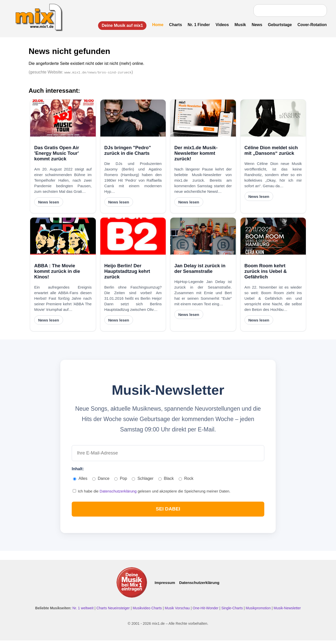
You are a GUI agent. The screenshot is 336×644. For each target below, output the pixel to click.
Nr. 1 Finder (197, 25)
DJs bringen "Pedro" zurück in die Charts (128, 151)
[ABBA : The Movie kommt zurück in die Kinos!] (63, 237)
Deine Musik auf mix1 (121, 25)
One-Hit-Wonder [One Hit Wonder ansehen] (206, 611)
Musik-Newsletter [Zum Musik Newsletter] (287, 611)
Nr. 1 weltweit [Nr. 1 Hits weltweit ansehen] (83, 611)
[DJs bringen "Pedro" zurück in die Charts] (133, 119)
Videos (221, 25)
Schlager (143, 481)
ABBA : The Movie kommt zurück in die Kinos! (57, 272)
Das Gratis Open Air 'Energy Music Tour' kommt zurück (57, 154)
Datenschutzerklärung (119, 493)
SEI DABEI (168, 512)
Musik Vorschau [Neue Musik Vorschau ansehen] (178, 611)
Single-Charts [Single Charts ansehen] (232, 611)
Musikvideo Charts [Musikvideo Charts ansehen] (148, 611)
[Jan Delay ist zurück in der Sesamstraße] (203, 237)
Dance (101, 481)
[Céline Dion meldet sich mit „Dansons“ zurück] (273, 119)
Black (166, 481)
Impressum (165, 586)
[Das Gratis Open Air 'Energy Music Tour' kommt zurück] (63, 119)
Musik (239, 25)
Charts (174, 25)
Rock (186, 481)
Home (156, 25)
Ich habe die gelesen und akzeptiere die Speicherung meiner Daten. (152, 493)
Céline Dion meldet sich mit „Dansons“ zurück (271, 151)
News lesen (49, 203)
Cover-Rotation (311, 25)
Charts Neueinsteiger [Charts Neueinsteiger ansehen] (114, 611)
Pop (121, 481)
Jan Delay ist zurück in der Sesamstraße (200, 269)
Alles (80, 481)
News (256, 25)
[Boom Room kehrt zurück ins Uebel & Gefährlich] (273, 237)
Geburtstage (278, 25)
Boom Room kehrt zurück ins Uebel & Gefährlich (266, 272)
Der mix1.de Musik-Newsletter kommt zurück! (196, 154)
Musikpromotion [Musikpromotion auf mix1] (259, 611)
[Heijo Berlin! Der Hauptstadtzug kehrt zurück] (133, 237)
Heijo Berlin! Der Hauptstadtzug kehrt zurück (127, 272)
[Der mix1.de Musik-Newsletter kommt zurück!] (203, 119)
